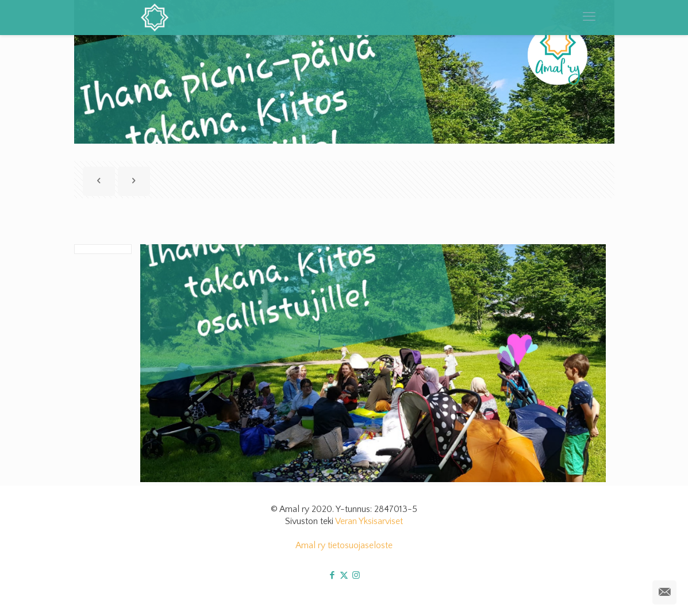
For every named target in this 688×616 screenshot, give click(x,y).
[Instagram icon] (356, 575)
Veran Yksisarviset (369, 521)
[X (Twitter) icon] (344, 575)
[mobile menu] (589, 17)
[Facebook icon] (332, 575)
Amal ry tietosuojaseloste (344, 545)
